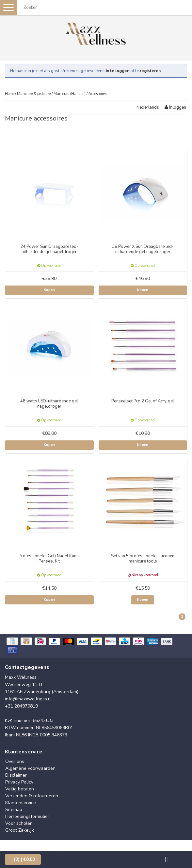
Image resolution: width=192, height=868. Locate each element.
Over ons (15, 761)
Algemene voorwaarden (30, 768)
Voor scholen (19, 823)
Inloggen (175, 107)
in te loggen (118, 71)
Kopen (49, 290)
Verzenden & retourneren (32, 796)
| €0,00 (23, 859)
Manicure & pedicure (34, 94)
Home (9, 94)
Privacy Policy (19, 782)
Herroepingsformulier (27, 816)
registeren (150, 71)
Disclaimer (16, 775)
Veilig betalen (20, 789)
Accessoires (97, 94)
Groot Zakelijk (20, 830)
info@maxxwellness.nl (28, 699)
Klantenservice (21, 803)
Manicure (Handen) (70, 94)
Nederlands (148, 107)
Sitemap (14, 810)
